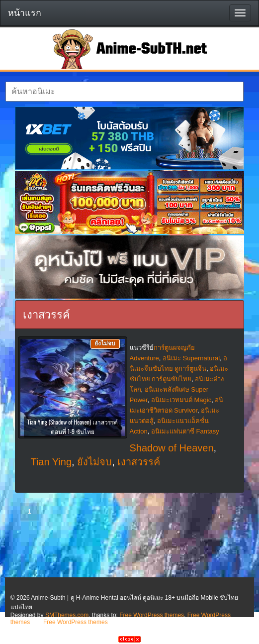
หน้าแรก (25, 13)
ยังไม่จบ (94, 462)
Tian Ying (51, 462)
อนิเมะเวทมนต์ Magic (181, 400)
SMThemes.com (67, 615)
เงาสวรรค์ (139, 462)
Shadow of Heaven (172, 448)
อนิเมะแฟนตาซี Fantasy (185, 431)
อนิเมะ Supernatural (191, 358)
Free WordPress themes (152, 615)
